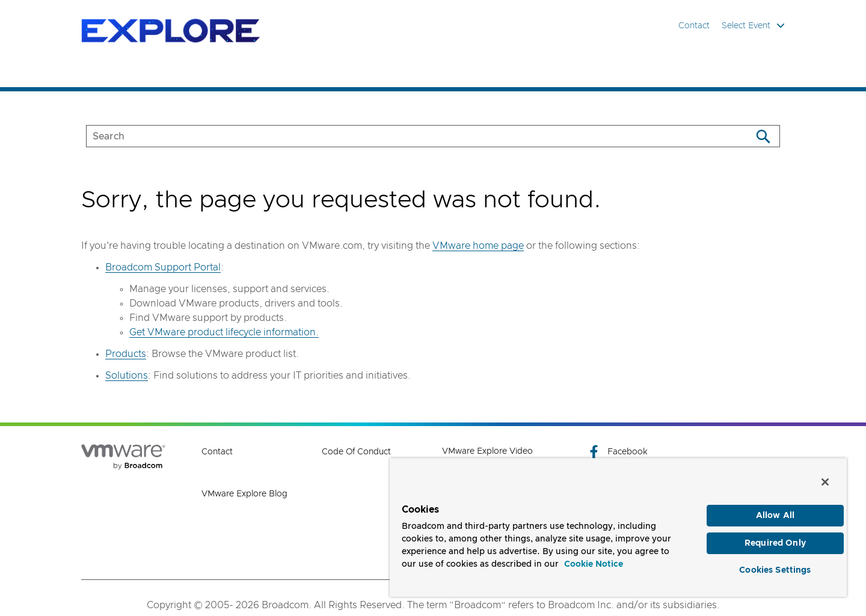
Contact (694, 26)
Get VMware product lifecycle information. (224, 332)
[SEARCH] (406, 136)
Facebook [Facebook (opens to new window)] (617, 452)
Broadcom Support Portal (163, 267)
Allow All (775, 516)
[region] (618, 527)
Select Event (753, 26)
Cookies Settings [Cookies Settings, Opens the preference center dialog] (775, 570)
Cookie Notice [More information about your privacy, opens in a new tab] (594, 564)
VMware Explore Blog (244, 494)
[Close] (825, 482)
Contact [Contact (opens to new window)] (217, 452)
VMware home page (478, 246)
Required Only (775, 543)
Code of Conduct (356, 452)
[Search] (763, 136)
